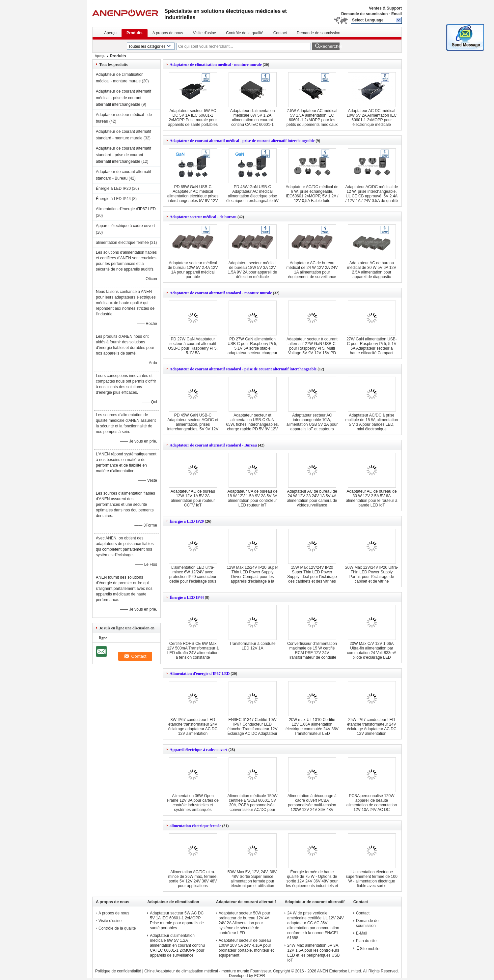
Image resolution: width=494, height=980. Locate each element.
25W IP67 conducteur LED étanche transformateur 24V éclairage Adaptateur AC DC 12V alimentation (371, 727)
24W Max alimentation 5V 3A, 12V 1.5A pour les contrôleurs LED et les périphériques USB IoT (313, 953)
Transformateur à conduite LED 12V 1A (252, 646)
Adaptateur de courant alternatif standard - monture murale (221, 293)
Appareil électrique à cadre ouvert (125, 226)
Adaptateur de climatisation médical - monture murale (216, 65)
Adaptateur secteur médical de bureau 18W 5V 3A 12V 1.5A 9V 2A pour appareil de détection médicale (252, 270)
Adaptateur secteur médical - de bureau (203, 217)
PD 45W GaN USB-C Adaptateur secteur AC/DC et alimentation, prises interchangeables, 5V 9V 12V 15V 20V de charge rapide (193, 424)
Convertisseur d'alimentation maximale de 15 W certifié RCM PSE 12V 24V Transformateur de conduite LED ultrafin (312, 653)
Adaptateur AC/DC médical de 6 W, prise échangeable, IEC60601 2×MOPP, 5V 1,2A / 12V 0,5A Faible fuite (312, 194)
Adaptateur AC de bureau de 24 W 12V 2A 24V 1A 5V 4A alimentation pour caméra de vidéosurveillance (312, 498)
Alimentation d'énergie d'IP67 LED (126, 209)
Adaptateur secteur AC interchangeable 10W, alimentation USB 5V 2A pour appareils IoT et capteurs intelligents (312, 424)
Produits (135, 33)
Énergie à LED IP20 (113, 188)
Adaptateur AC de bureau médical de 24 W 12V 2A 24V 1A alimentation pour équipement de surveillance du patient (312, 272)
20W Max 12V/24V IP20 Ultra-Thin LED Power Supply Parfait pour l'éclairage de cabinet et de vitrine (372, 574)
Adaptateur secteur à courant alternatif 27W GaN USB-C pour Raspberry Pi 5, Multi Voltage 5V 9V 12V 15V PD (312, 346)
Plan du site (366, 941)
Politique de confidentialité (118, 971)
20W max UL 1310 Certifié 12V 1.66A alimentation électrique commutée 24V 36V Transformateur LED (312, 727)
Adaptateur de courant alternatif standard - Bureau (213, 445)
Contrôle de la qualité (245, 33)
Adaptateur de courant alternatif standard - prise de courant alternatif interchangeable (123, 155)
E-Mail (362, 933)
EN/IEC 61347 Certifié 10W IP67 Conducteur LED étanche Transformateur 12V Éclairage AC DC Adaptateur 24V (252, 729)
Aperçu (110, 33)
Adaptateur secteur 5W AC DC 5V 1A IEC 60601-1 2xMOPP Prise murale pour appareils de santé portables (193, 118)
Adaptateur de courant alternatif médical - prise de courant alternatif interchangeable (123, 98)
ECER (260, 976)
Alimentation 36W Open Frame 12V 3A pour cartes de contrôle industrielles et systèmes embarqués (193, 803)
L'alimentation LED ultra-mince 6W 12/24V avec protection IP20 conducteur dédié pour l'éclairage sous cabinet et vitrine (193, 577)
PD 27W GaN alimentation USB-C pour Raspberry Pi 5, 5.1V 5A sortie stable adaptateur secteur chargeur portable (252, 348)
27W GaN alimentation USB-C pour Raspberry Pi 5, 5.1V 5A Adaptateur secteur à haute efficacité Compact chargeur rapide (372, 348)
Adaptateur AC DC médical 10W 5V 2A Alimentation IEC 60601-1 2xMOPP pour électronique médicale (371, 118)
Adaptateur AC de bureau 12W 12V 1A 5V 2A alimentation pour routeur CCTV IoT (193, 498)
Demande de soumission (364, 14)
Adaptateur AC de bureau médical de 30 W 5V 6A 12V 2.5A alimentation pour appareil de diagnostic (372, 270)
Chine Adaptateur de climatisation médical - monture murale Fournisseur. (209, 971)
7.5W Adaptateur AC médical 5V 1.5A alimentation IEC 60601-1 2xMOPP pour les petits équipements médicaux (312, 118)
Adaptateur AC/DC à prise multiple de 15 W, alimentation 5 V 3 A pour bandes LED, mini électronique (371, 422)
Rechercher (329, 46)
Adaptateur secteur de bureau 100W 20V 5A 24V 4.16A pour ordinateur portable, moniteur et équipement (246, 948)
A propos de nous (168, 33)
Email (397, 14)
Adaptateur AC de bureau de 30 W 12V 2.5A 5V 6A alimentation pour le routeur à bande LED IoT (371, 498)
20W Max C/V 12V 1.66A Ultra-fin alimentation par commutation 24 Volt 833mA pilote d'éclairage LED (371, 650)
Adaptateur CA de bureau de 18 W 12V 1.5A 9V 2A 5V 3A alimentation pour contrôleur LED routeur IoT (252, 498)
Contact (280, 33)
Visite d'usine (205, 33)
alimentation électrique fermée (122, 243)
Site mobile (368, 949)
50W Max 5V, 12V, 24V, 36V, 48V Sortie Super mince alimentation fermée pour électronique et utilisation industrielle (253, 881)
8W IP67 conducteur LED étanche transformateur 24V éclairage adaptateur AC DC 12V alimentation (193, 727)
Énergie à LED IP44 (113, 199)
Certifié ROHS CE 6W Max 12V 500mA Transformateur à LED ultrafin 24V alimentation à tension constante (193, 650)
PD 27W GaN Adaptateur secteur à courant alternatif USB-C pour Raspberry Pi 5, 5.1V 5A (193, 346)
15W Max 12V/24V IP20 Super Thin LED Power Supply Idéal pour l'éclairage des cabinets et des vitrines (312, 574)
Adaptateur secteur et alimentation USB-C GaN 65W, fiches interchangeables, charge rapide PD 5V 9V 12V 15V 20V (252, 424)
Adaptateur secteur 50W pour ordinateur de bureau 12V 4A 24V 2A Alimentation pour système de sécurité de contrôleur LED (245, 923)
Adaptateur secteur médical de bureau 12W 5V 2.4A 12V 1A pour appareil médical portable (193, 270)
